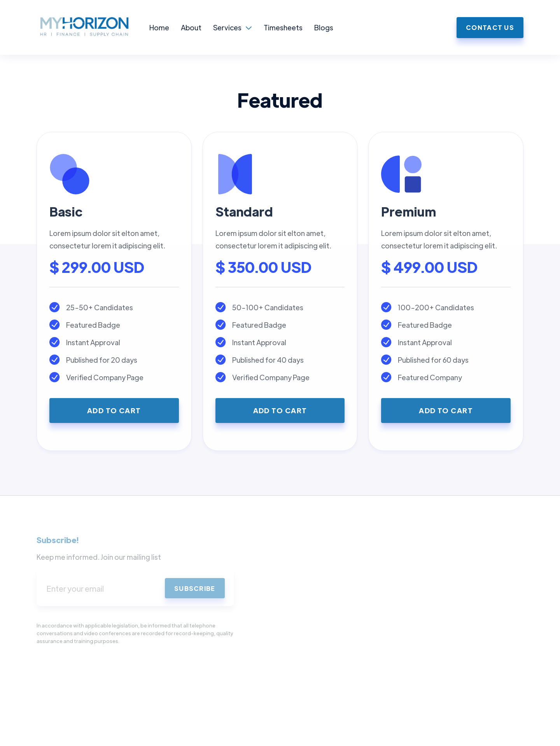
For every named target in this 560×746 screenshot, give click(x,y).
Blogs (324, 27)
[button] (233, 28)
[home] (93, 27)
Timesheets (283, 27)
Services (227, 27)
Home (159, 27)
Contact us (490, 27)
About (191, 27)
